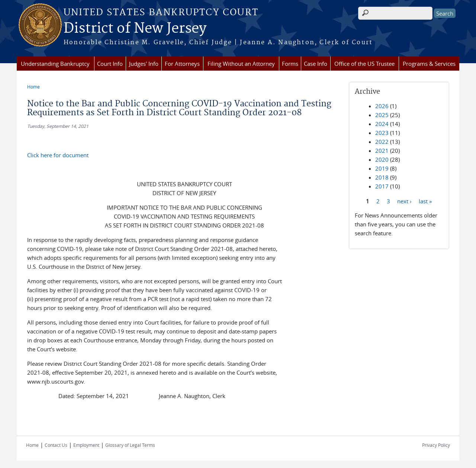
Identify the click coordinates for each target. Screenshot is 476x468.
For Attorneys (182, 64)
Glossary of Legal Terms (130, 445)
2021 (382, 151)
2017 (382, 186)
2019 (382, 168)
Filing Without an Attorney (241, 64)
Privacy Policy (436, 445)
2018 (382, 177)
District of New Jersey (135, 29)
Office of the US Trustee (364, 64)
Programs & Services (429, 64)
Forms (290, 64)
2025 (382, 115)
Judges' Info (144, 64)
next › (404, 201)
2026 (382, 106)
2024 (382, 124)
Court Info (110, 64)
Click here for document (58, 155)
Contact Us (56, 445)
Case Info (316, 64)
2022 (382, 142)
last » (425, 201)
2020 (382, 159)
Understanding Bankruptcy (55, 64)
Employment (86, 445)
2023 (382, 133)
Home (33, 87)
